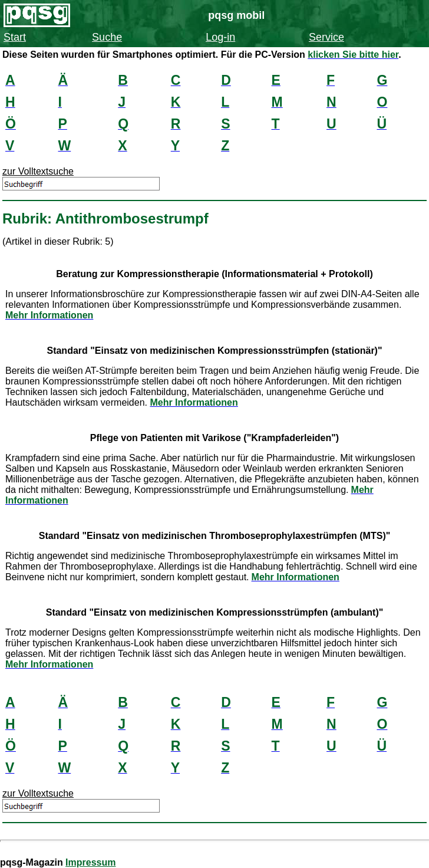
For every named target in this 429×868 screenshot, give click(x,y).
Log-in (220, 37)
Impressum (90, 862)
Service (326, 37)
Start (15, 37)
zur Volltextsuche (38, 171)
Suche (107, 37)
